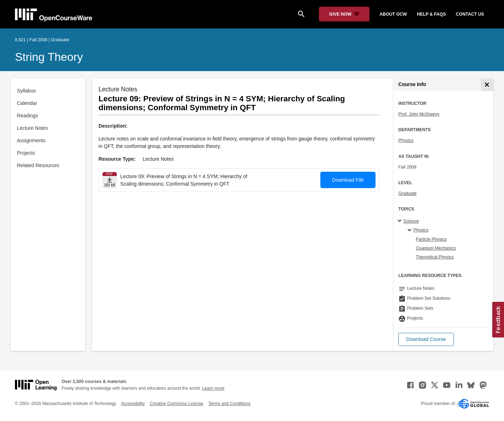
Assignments (31, 140)
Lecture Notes (33, 128)
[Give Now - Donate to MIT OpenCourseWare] (344, 14)
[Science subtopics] (401, 221)
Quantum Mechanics (436, 248)
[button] (426, 339)
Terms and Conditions (229, 404)
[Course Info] (487, 85)
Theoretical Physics (435, 257)
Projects (26, 153)
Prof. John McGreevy (419, 114)
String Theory (49, 57)
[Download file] (110, 180)
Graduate (407, 193)
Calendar (27, 103)
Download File (348, 180)
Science (411, 221)
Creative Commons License (177, 404)
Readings (28, 116)
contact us (470, 14)
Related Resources (38, 165)
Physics (406, 140)
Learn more (213, 388)
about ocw (393, 14)
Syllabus (27, 91)
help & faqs (431, 14)
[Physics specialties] (411, 230)
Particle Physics (431, 239)
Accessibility (133, 404)
